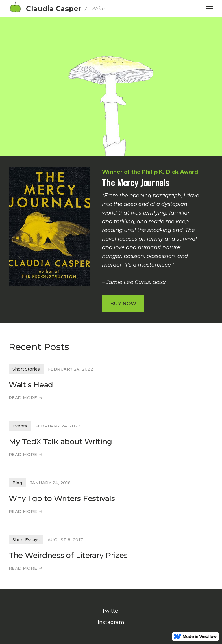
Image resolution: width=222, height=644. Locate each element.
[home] (58, 9)
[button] (210, 9)
